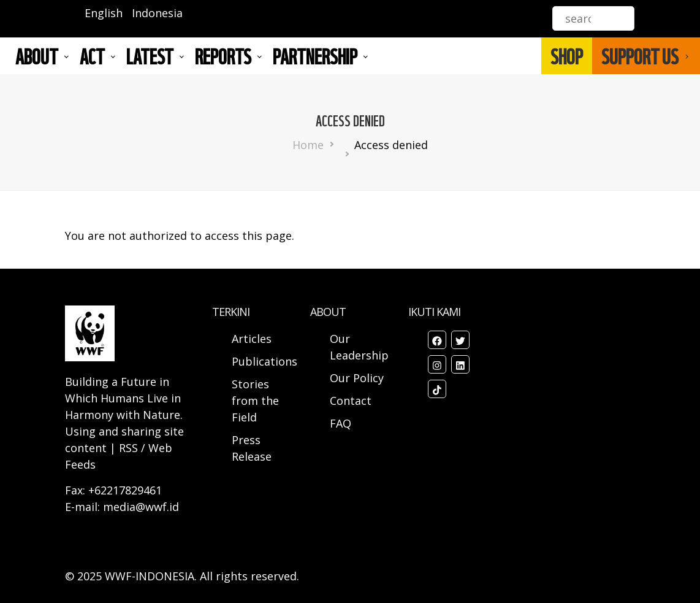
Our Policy (357, 378)
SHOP (567, 56)
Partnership (315, 56)
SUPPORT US (640, 56)
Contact (351, 401)
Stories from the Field (255, 401)
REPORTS (223, 56)
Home (308, 145)
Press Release (252, 448)
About (37, 56)
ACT (92, 56)
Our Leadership (359, 347)
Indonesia (157, 13)
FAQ (340, 423)
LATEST (150, 56)
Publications (264, 361)
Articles (252, 339)
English (104, 13)
